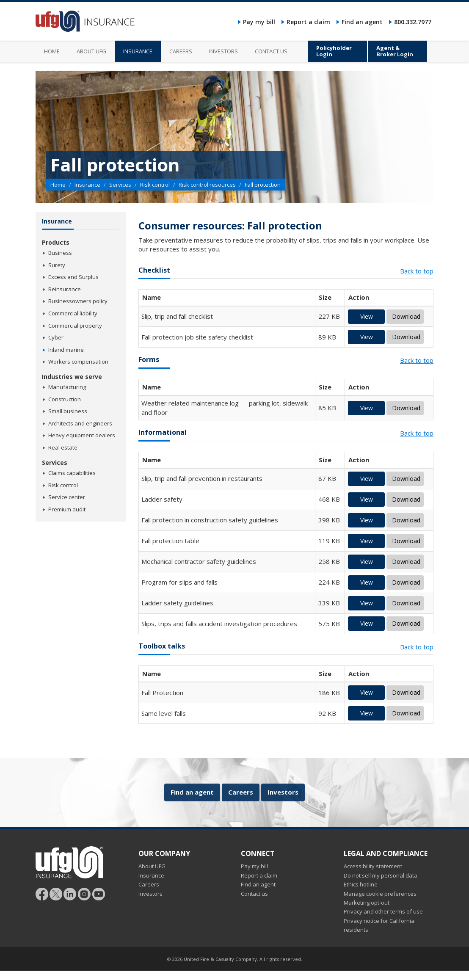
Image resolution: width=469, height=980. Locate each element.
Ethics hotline (361, 884)
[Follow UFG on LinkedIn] (70, 893)
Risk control (155, 185)
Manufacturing (67, 387)
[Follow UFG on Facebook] (42, 893)
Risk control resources (207, 185)
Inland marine (66, 350)
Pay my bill (259, 22)
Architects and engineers (80, 423)
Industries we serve (72, 377)
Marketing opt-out (367, 903)
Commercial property (75, 326)
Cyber (56, 337)
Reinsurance (65, 289)
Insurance (87, 185)
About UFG (152, 866)
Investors (283, 792)
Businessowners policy (78, 301)
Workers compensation (78, 362)
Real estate (63, 447)
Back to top (417, 271)
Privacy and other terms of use (383, 911)
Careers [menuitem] (181, 51)
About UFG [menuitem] (91, 51)
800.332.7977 (413, 22)
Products (56, 242)
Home (58, 185)
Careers (241, 792)
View (367, 316)
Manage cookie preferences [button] (380, 894)
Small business (68, 411)
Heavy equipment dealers (82, 435)
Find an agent (362, 22)
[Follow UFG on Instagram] (84, 893)
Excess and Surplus (73, 277)
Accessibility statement (373, 866)
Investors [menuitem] (223, 51)
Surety (57, 265)
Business (60, 253)
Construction (65, 399)
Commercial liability (73, 313)
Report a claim (308, 22)
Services (120, 185)
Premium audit (67, 509)
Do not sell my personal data (381, 875)
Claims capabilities (72, 473)
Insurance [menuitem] (138, 51)
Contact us (254, 894)
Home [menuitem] (52, 51)
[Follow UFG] (56, 893)
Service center (67, 497)
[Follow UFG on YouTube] (99, 893)
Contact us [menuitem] (271, 51)
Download (406, 316)
